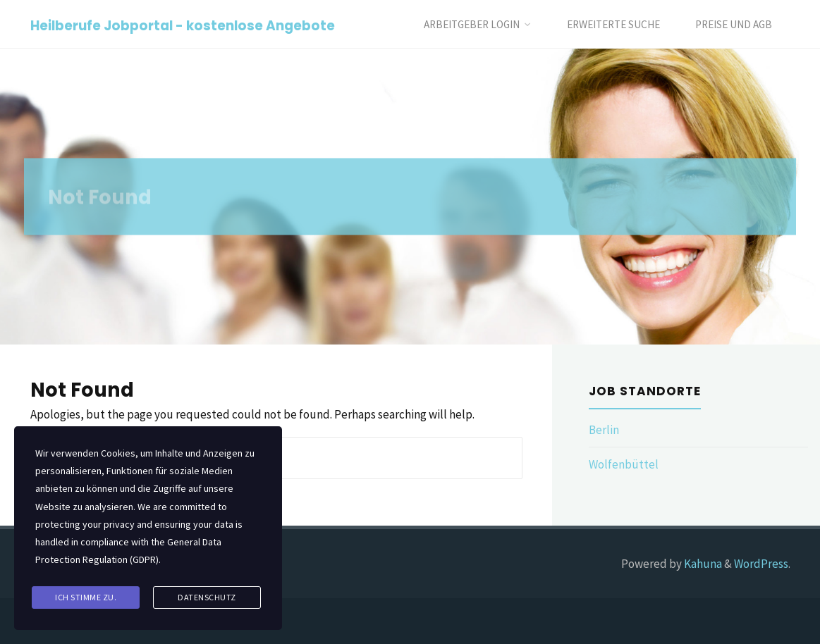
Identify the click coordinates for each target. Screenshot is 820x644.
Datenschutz (207, 597)
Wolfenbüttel (624, 464)
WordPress (761, 564)
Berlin (604, 430)
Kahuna (702, 564)
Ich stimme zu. (86, 597)
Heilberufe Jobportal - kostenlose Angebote (183, 25)
